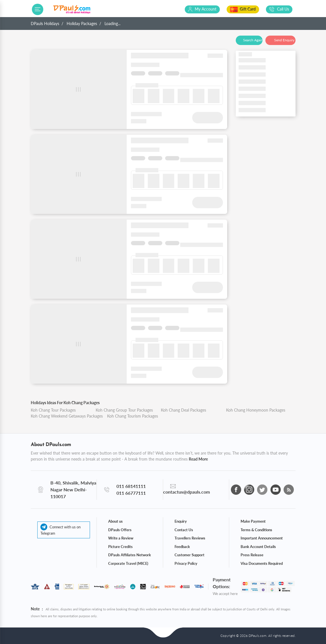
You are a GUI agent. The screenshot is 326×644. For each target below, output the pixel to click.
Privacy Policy (186, 563)
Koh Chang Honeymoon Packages (256, 410)
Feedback (182, 547)
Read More (198, 459)
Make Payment (253, 521)
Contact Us (184, 530)
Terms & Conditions (256, 530)
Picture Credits (120, 547)
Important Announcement (262, 538)
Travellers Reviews (190, 538)
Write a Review (121, 538)
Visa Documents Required (262, 563)
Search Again (253, 40)
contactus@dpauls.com (186, 492)
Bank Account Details (258, 547)
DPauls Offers (120, 530)
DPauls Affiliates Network (130, 555)
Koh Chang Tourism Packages (133, 416)
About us (115, 521)
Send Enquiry (284, 40)
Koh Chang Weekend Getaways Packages (67, 416)
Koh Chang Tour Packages (53, 410)
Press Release (252, 555)
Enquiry (181, 521)
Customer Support (189, 555)
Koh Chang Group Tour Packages (124, 410)
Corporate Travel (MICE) (128, 563)
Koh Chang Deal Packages (183, 410)
